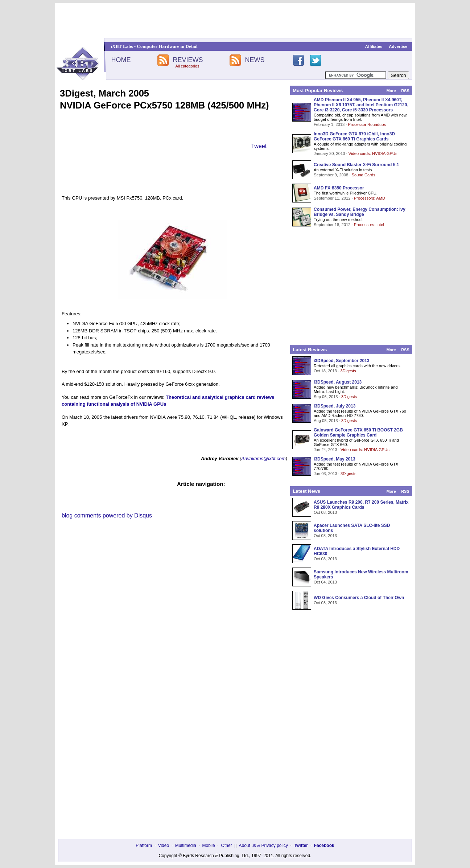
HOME (121, 60)
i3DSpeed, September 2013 (341, 361)
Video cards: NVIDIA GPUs (373, 153)
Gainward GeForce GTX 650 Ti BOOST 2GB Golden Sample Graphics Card (358, 433)
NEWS (255, 60)
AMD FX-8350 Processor (339, 188)
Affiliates (374, 46)
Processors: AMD (370, 198)
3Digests (348, 371)
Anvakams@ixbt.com (263, 458)
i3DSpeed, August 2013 (338, 382)
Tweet (259, 146)
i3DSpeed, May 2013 (335, 459)
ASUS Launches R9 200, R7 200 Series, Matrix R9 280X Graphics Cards (361, 505)
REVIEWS (188, 60)
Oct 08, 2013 (325, 512)
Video (164, 846)
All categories (187, 66)
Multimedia (186, 846)
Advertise (398, 46)
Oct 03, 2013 (325, 603)
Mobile (209, 846)
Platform (144, 846)
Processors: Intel (369, 225)
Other (227, 846)
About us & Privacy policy (263, 846)
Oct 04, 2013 (325, 582)
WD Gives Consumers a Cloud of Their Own (359, 598)
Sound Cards (363, 175)
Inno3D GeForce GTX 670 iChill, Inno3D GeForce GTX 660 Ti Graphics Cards (354, 136)
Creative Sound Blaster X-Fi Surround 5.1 (356, 165)
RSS (405, 91)
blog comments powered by (107, 515)
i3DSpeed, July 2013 (335, 406)
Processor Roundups (367, 124)
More (391, 91)
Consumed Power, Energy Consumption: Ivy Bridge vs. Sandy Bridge (360, 212)
